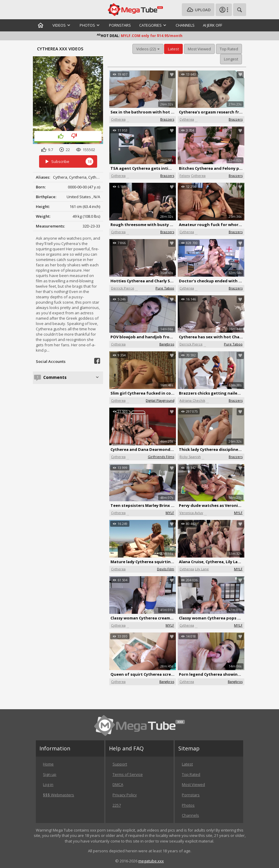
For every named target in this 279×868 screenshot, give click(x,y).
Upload (198, 10)
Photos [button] (90, 25)
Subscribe (68, 162)
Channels (185, 25)
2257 (117, 805)
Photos (188, 805)
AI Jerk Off (213, 25)
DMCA (118, 784)
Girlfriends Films (161, 457)
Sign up (50, 774)
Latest (173, 49)
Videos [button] (62, 25)
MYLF (170, 513)
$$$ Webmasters (58, 795)
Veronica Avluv (191, 513)
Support (120, 764)
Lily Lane (202, 569)
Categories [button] (153, 25)
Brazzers (167, 119)
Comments (72, 377)
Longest (231, 59)
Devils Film (166, 569)
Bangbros (167, 344)
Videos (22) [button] (148, 49)
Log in (48, 784)
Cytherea (118, 119)
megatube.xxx (151, 861)
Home (48, 764)
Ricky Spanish (190, 457)
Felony (185, 176)
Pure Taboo (165, 288)
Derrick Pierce (123, 288)
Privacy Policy (125, 795)
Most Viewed (199, 49)
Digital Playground (160, 400)
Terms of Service (128, 774)
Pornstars (120, 25)
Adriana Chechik (192, 400)
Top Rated (229, 49)
